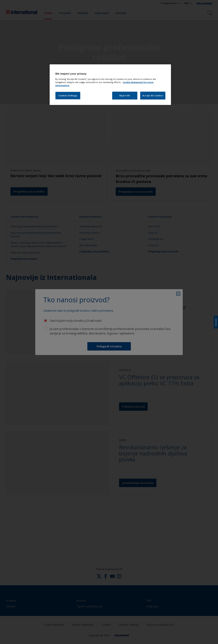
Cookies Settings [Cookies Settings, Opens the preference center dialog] (68, 95)
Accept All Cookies (153, 95)
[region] (110, 85)
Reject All (125, 95)
